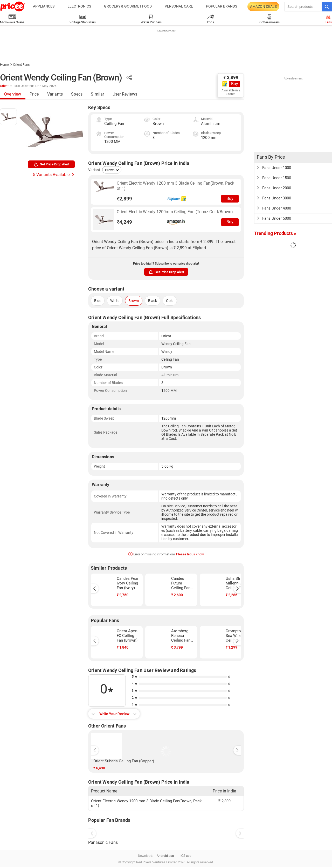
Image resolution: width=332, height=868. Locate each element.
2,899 (124, 199)
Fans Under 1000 (277, 168)
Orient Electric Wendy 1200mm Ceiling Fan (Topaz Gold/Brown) (175, 212)
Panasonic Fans (103, 842)
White (115, 301)
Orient (4, 86)
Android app (165, 856)
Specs (77, 94)
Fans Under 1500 (277, 178)
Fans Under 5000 (277, 218)
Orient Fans (21, 65)
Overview (13, 94)
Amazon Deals (263, 6)
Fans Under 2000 (277, 188)
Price (34, 94)
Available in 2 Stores (231, 92)
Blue (98, 301)
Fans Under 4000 (277, 208)
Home (4, 65)
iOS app (186, 856)
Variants (55, 94)
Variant (94, 170)
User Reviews (125, 94)
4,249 (124, 222)
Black (153, 301)
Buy (235, 84)
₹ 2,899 (231, 77)
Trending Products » (275, 233)
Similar (97, 94)
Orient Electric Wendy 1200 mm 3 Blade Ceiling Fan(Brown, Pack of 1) (175, 186)
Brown (134, 301)
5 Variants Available (51, 175)
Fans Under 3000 (277, 198)
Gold (170, 301)
